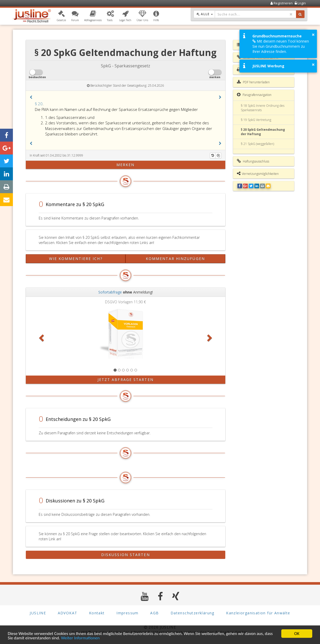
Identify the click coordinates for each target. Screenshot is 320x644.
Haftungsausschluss (253, 161)
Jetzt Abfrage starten (126, 380)
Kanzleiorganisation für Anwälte (258, 613)
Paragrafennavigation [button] (254, 95)
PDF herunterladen (253, 82)
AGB (154, 613)
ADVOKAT (68, 613)
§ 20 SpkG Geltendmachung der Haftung (263, 132)
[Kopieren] (218, 156)
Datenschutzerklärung (193, 613)
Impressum (127, 613)
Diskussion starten (126, 555)
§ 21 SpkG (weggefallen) (257, 144)
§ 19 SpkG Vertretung (256, 120)
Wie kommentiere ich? (76, 259)
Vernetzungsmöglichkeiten (258, 174)
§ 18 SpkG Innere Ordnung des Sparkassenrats (263, 108)
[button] (61, 16)
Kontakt (97, 613)
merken (126, 165)
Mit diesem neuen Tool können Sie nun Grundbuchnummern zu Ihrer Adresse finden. (281, 46)
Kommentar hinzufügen (175, 259)
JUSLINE (38, 613)
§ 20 (39, 104)
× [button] (313, 35)
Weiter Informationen (80, 638)
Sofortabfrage (110, 292)
